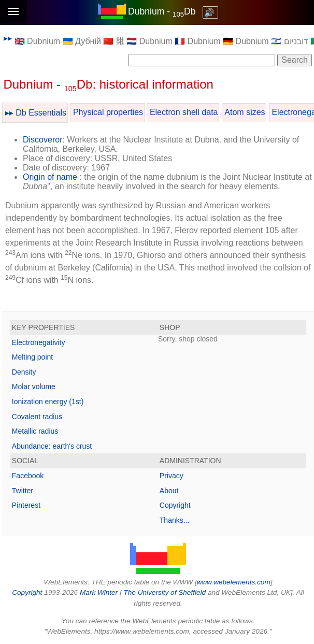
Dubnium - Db (162, 11)
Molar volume (34, 387)
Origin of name (50, 177)
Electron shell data (184, 112)
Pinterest (26, 505)
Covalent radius (37, 417)
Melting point (32, 357)
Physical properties (108, 112)
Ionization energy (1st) (48, 402)
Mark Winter (99, 592)
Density (24, 372)
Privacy (172, 476)
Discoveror (42, 140)
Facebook (28, 476)
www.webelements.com (234, 582)
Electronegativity (39, 342)
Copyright (175, 505)
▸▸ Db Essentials (36, 113)
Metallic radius (35, 431)
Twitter (23, 491)
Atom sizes (245, 112)
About (169, 491)
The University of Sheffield (165, 592)
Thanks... (175, 520)
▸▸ (8, 38)
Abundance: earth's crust (52, 446)
